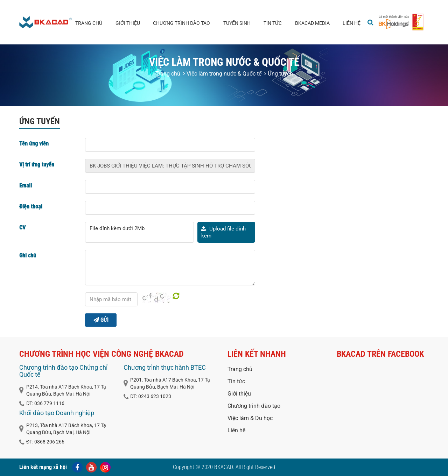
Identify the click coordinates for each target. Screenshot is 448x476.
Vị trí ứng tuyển (37, 165)
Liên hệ (352, 23)
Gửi (101, 320)
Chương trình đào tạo (181, 23)
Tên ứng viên (34, 144)
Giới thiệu (128, 23)
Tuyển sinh (237, 23)
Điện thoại (31, 207)
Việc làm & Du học (250, 418)
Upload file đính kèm (223, 232)
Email (26, 186)
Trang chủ (89, 23)
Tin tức (273, 23)
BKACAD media (312, 23)
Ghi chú (28, 255)
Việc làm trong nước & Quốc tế (222, 74)
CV (22, 228)
